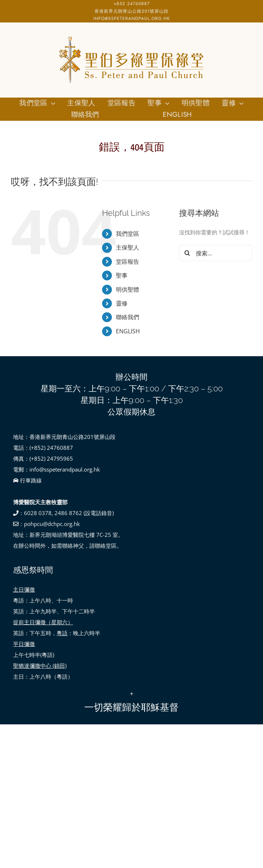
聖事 (122, 275)
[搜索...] (216, 253)
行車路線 (27, 480)
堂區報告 (128, 262)
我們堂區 (128, 234)
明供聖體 (128, 289)
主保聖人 (128, 247)
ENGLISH (128, 331)
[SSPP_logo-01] (131, 37)
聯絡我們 (128, 317)
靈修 (122, 303)
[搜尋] (187, 253)
